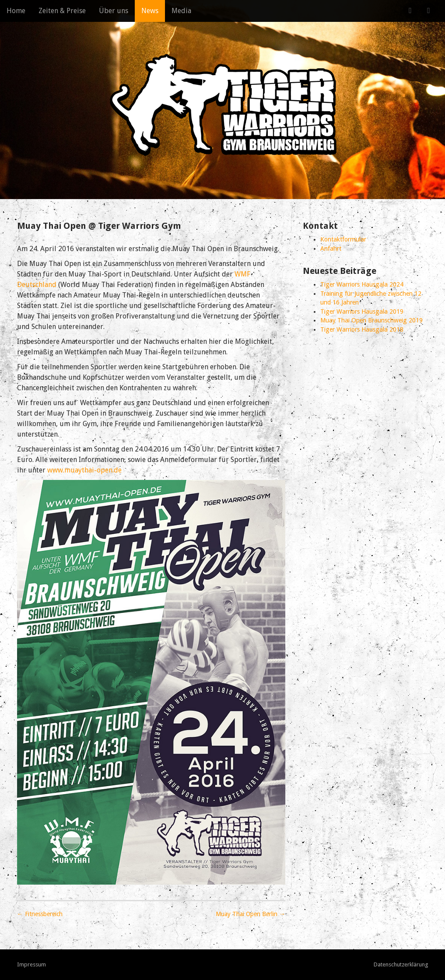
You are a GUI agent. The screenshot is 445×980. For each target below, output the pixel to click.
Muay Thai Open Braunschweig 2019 (371, 320)
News (150, 11)
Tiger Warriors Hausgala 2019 (362, 311)
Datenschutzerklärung (401, 964)
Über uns (114, 11)
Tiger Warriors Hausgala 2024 (362, 284)
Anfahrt (331, 248)
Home (16, 11)
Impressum (32, 964)
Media (181, 11)
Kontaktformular (343, 239)
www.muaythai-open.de (84, 470)
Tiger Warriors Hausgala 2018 (362, 329)
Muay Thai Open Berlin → (251, 914)
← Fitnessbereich (40, 914)
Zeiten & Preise (62, 11)
